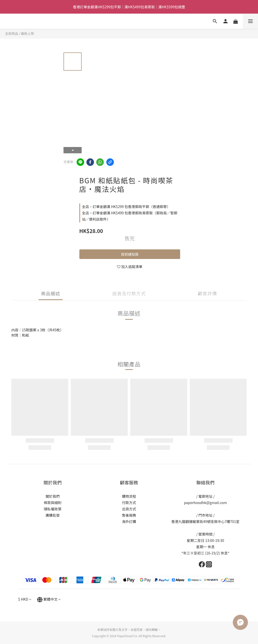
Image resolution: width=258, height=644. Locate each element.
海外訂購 (129, 521)
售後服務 (129, 515)
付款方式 (129, 503)
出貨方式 (129, 509)
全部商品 (12, 33)
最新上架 (27, 33)
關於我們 (53, 496)
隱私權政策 (53, 509)
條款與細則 (53, 503)
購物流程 (129, 496)
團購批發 (53, 515)
